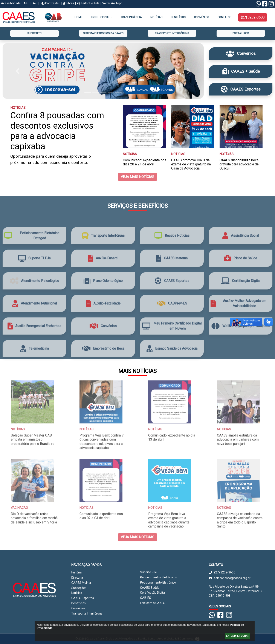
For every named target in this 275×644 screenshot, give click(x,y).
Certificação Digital (153, 593)
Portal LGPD (241, 33)
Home (78, 17)
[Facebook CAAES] (265, 5)
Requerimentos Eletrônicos (158, 577)
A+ (26, 3)
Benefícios (178, 17)
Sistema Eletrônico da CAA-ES (103, 33)
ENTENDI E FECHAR (238, 636)
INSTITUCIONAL (100, 17)
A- (34, 3)
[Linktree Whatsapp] (258, 5)
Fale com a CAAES (153, 603)
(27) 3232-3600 (253, 17)
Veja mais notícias (137, 163)
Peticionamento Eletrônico (158, 582)
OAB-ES (146, 598)
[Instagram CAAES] (271, 5)
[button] (18, 71)
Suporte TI (34, 33)
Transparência (131, 17)
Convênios (78, 608)
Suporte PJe (148, 572)
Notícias (156, 17)
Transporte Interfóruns (172, 33)
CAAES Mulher (81, 583)
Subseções (79, 588)
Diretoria (77, 578)
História (76, 572)
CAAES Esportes (83, 598)
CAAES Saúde (150, 588)
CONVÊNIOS (201, 17)
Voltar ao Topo (112, 3)
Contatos (224, 17)
